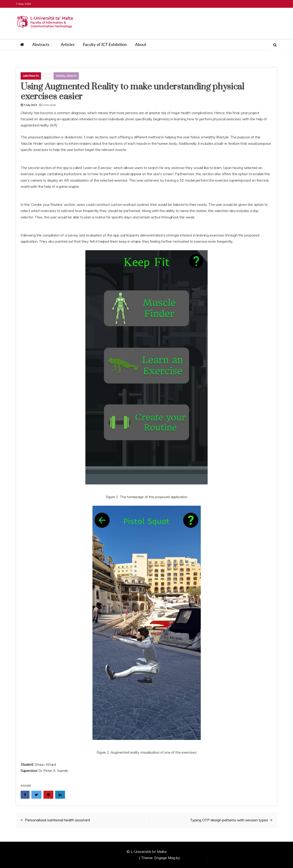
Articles (68, 44)
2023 (47, 76)
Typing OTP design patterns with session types (229, 820)
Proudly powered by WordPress (112, 858)
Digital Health (66, 76)
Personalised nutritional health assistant (58, 820)
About (141, 44)
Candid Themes (194, 858)
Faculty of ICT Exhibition (105, 44)
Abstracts (41, 44)
